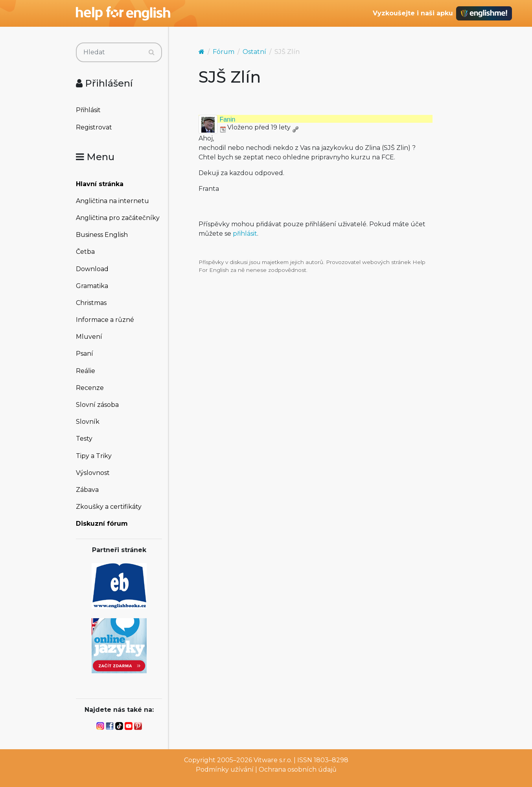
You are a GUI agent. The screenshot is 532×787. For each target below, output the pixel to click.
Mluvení (89, 337)
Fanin (227, 119)
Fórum (224, 52)
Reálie (86, 371)
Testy (84, 439)
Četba (85, 252)
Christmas (91, 303)
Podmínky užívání (225, 769)
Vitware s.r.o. (273, 760)
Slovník (88, 422)
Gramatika (92, 286)
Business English (102, 235)
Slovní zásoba (97, 405)
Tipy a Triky (94, 456)
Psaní (85, 354)
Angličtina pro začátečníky (118, 218)
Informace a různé (105, 320)
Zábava (87, 490)
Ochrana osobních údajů (298, 769)
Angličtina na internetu (112, 201)
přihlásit (245, 234)
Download (92, 269)
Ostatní (254, 52)
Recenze (90, 388)
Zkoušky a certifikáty (109, 507)
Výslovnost (93, 473)
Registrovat (94, 127)
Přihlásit (88, 110)
